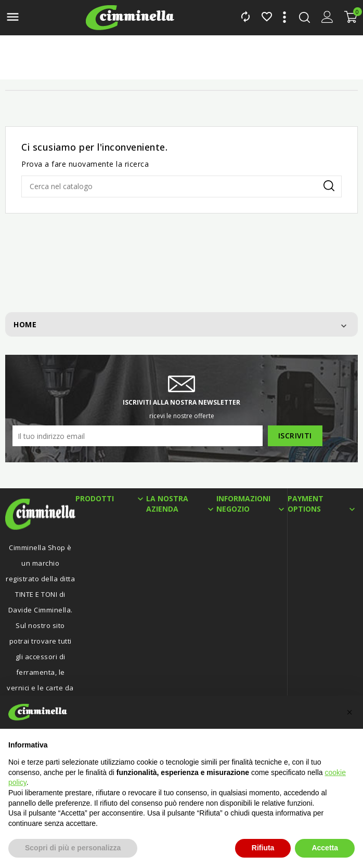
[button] (349, 712)
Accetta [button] (325, 848)
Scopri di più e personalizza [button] (73, 848)
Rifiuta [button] (263, 848)
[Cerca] (181, 186)
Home (25, 324)
